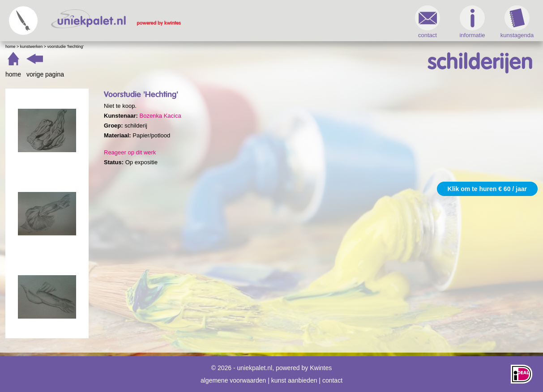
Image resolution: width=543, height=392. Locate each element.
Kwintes (321, 368)
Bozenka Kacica (160, 116)
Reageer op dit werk (130, 152)
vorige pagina (45, 74)
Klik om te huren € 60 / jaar (487, 189)
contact (428, 22)
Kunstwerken (32, 47)
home (13, 74)
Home (11, 47)
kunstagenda (517, 22)
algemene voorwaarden (233, 380)
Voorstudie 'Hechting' (66, 47)
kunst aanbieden (294, 380)
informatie (472, 22)
